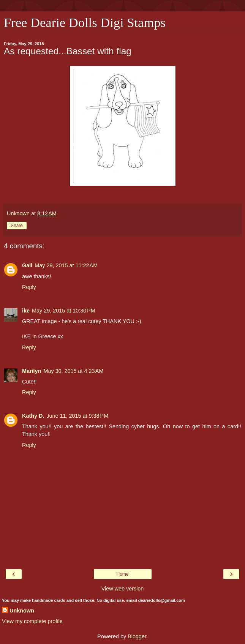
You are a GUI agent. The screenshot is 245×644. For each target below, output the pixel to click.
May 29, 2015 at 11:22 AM (66, 265)
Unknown (22, 611)
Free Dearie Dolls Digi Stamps (85, 22)
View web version (123, 589)
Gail (27, 265)
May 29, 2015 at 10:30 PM (64, 311)
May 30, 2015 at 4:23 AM (73, 371)
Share (17, 226)
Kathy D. (33, 416)
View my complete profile (32, 621)
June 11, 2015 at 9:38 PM (77, 416)
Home (122, 574)
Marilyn (32, 371)
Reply (29, 287)
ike (26, 311)
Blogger (137, 636)
